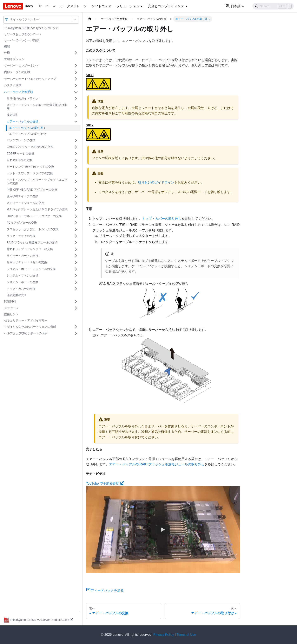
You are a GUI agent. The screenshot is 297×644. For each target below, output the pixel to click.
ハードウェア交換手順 (19, 92)
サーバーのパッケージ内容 (21, 40)
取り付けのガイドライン (22, 98)
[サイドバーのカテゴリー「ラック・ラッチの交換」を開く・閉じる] (76, 236)
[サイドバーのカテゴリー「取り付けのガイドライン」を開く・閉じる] (76, 99)
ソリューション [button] (128, 6)
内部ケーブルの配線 (17, 72)
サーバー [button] (45, 6)
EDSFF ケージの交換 (20, 153)
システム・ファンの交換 (22, 275)
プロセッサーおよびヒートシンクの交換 (33, 229)
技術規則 (12, 115)
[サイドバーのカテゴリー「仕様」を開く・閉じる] (76, 53)
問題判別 (10, 301)
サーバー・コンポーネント (21, 65)
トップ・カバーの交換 (21, 289)
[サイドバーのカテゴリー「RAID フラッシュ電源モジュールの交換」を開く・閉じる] (76, 243)
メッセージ (11, 308)
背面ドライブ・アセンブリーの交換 (30, 249)
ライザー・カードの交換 (22, 256)
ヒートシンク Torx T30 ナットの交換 (30, 167)
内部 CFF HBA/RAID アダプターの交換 (32, 190)
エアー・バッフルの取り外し (28, 128)
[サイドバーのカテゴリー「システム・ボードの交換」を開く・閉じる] (76, 282)
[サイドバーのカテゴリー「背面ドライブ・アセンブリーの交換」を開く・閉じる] (76, 249)
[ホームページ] (90, 19)
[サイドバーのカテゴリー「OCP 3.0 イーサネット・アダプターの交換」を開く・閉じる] (76, 216)
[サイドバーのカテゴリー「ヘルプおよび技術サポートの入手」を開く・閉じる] (76, 333)
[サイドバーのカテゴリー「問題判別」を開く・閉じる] (76, 301)
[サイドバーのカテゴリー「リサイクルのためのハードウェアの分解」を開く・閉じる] (76, 327)
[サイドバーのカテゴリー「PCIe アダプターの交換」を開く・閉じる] (76, 223)
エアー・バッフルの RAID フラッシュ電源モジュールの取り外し (157, 464)
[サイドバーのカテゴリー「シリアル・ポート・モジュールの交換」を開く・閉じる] (76, 269)
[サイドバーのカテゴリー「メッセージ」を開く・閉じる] (76, 308)
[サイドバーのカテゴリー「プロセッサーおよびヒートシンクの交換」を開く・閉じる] (76, 229)
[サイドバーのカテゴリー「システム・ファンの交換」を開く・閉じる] (76, 276)
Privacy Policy (164, 635)
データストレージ (73, 6)
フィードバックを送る (105, 590)
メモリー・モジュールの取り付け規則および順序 (37, 107)
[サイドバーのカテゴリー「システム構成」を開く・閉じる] (76, 85)
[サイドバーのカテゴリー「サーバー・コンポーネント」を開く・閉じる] (76, 66)
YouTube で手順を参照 (105, 483)
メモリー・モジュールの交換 (25, 203)
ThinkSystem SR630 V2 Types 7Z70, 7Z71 (31, 28)
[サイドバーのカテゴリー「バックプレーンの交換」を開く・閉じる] (76, 140)
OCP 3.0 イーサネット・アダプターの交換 (34, 216)
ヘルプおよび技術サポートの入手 (26, 333)
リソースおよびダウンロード (23, 34)
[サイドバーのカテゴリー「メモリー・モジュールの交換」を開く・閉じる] (76, 203)
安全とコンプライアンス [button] (166, 6)
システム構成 (13, 85)
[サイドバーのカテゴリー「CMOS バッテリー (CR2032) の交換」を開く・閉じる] (76, 147)
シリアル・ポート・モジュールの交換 (31, 269)
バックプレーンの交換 (21, 140)
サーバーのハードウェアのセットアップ (30, 79)
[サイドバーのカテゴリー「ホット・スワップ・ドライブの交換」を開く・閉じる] (76, 173)
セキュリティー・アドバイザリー (26, 320)
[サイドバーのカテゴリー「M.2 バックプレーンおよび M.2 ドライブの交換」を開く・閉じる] (76, 210)
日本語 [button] (233, 6)
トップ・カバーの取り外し (162, 219)
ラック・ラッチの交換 (21, 236)
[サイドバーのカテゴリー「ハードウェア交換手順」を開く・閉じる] (76, 92)
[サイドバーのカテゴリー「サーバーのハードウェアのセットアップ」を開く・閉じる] (76, 79)
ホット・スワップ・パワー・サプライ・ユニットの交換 (37, 181)
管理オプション (14, 59)
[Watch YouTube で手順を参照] (163, 530)
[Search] (273, 6)
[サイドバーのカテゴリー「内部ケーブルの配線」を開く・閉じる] (76, 72)
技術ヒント (11, 314)
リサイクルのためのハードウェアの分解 (30, 327)
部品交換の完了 (17, 295)
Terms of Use (186, 635)
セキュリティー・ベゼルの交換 (27, 262)
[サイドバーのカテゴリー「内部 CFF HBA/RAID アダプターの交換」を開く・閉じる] (76, 190)
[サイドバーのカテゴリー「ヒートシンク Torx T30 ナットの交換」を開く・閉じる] (76, 167)
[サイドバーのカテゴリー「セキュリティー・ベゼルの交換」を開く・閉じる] (76, 262)
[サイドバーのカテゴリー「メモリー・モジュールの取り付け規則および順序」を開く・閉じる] (76, 107)
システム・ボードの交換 (22, 282)
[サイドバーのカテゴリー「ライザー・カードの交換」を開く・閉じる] (76, 256)
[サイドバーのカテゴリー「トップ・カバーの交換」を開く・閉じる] (76, 289)
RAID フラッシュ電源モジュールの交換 (32, 242)
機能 (7, 46)
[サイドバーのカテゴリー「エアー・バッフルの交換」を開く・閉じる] (76, 122)
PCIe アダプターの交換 (22, 223)
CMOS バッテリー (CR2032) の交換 (30, 147)
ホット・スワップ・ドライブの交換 (30, 173)
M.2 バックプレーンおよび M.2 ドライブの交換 (37, 209)
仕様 (7, 53)
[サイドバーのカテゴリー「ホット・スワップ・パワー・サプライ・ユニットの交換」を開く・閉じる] (76, 182)
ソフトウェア (101, 6)
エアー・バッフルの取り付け (28, 134)
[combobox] (11, 20)
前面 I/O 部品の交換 (19, 160)
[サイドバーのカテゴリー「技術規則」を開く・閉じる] (76, 115)
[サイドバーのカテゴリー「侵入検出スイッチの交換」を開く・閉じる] (76, 196)
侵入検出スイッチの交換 (22, 196)
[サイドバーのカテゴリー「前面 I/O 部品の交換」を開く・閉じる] (76, 160)
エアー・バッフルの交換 (22, 121)
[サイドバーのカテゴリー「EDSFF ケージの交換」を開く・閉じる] (76, 154)
